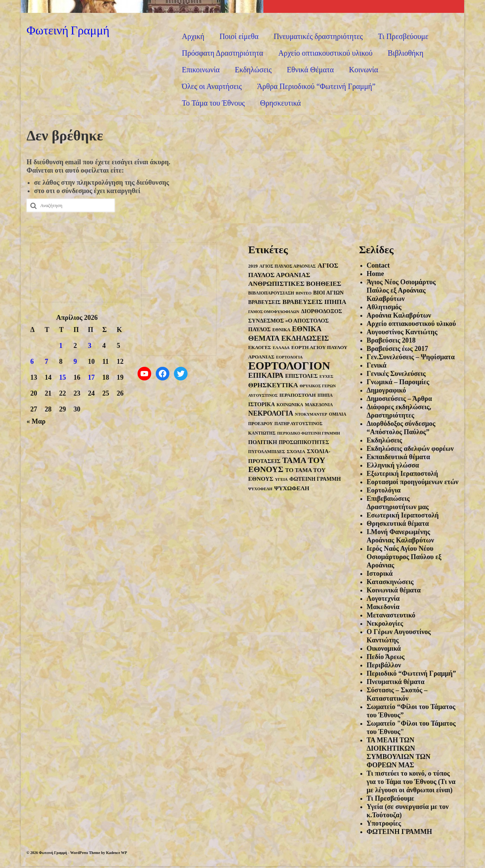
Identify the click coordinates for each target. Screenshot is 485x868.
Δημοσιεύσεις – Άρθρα (400, 399)
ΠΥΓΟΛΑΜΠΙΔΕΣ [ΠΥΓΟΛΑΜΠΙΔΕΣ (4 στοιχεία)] (267, 452)
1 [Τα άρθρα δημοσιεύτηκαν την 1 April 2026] (61, 346)
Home (375, 274)
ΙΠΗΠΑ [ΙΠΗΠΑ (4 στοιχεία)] (325, 395)
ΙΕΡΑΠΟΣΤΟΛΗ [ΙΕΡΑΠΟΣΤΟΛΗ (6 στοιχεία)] (297, 395)
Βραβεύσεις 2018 (391, 340)
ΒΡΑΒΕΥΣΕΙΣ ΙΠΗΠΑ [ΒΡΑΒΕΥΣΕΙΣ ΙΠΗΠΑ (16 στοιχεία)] (314, 302)
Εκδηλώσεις (385, 440)
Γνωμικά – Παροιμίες (398, 382)
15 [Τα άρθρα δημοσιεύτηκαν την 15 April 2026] (63, 377)
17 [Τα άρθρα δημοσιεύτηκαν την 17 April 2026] (91, 377)
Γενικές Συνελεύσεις (396, 374)
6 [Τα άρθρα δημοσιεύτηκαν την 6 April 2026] (32, 362)
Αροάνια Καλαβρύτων (399, 315)
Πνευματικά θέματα (396, 682)
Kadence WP (117, 853)
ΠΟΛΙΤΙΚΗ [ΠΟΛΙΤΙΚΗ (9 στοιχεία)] (263, 442)
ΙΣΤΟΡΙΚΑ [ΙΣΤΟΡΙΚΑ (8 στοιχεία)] (261, 404)
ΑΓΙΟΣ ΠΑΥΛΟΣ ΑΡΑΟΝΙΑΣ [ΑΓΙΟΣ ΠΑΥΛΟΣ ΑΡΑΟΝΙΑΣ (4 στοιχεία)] (287, 266)
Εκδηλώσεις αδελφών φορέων (410, 449)
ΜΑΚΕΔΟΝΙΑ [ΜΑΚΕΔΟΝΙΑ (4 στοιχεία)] (319, 405)
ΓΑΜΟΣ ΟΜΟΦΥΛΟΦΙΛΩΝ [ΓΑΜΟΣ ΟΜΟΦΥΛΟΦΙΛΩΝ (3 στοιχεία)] (274, 312)
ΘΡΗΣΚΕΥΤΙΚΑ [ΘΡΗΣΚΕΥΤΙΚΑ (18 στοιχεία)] (273, 385)
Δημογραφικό (386, 390)
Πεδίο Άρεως (386, 657)
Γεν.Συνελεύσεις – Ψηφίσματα (411, 357)
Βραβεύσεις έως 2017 (397, 349)
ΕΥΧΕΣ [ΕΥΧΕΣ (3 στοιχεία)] (326, 376)
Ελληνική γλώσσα (393, 465)
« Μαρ (36, 421)
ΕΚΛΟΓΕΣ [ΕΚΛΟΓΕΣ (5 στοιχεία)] (260, 348)
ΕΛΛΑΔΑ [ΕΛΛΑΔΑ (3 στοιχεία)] (281, 348)
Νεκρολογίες (385, 623)
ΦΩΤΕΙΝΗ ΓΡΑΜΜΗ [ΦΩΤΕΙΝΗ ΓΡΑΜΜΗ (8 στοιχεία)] (315, 479)
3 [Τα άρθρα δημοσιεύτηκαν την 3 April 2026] (90, 346)
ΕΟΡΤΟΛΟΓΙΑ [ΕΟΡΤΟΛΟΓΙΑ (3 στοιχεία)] (289, 357)
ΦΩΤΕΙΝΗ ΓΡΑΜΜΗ (400, 832)
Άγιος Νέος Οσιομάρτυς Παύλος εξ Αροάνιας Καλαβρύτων (401, 290)
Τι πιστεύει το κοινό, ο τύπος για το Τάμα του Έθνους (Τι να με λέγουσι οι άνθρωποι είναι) (411, 782)
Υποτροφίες (384, 823)
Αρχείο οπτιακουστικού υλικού (411, 324)
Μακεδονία (383, 607)
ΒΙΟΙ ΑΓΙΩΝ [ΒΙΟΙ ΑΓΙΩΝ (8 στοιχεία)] (329, 293)
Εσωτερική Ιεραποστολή (403, 515)
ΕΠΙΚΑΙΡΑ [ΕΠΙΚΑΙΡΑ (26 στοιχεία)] (266, 375)
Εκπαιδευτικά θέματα (398, 457)
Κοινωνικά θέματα (394, 590)
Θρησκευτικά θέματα (398, 524)
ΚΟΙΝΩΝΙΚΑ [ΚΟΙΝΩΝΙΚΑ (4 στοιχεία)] (290, 405)
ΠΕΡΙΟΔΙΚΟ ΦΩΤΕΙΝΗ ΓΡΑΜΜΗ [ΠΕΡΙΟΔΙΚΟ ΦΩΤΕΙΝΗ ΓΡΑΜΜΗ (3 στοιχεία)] (309, 433)
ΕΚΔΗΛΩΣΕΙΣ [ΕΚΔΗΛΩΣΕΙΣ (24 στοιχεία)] (305, 338)
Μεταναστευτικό (391, 615)
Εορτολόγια (384, 490)
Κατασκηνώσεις (390, 582)
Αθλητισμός (384, 307)
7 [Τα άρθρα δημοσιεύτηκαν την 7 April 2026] (46, 362)
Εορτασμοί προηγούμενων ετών (413, 482)
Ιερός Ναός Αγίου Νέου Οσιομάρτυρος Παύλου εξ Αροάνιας (404, 557)
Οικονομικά (384, 648)
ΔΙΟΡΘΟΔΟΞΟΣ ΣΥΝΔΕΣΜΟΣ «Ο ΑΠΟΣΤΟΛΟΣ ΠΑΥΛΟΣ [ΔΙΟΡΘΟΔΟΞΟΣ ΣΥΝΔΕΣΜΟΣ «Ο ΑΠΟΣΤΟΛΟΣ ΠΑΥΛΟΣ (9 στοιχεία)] (295, 320)
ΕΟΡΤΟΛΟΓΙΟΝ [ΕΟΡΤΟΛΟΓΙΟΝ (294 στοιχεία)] (289, 366)
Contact (378, 265)
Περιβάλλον (384, 665)
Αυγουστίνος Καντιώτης (402, 332)
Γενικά (377, 365)
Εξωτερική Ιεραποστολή (403, 474)
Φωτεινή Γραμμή (68, 30)
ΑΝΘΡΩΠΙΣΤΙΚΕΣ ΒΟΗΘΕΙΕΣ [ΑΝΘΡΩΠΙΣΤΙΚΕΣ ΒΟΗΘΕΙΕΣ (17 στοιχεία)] (295, 284)
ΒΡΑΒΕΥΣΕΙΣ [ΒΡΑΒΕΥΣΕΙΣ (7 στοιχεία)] (264, 302)
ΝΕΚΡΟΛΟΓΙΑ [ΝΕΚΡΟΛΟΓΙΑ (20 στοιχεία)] (271, 413)
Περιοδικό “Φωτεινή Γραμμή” (411, 673)
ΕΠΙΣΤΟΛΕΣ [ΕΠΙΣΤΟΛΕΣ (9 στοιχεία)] (301, 376)
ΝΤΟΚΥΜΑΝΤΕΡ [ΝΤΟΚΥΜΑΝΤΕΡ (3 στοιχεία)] (311, 414)
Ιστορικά (380, 573)
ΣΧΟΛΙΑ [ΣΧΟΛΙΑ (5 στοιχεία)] (296, 452)
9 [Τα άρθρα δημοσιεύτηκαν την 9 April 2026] (75, 362)
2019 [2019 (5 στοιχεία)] (253, 266)
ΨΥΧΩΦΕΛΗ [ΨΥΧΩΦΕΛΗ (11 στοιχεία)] (292, 488)
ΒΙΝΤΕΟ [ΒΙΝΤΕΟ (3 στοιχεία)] (304, 293)
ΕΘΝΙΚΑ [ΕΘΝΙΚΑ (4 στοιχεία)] (281, 330)
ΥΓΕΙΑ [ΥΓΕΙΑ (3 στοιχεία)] (281, 479)
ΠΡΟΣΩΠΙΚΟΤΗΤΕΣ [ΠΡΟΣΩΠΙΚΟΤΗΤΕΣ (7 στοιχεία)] (304, 442)
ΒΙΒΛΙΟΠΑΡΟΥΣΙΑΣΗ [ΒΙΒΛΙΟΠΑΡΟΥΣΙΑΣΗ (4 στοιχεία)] (271, 293)
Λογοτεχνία (383, 598)
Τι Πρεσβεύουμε (391, 798)
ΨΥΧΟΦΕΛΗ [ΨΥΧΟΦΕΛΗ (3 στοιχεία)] (260, 489)
